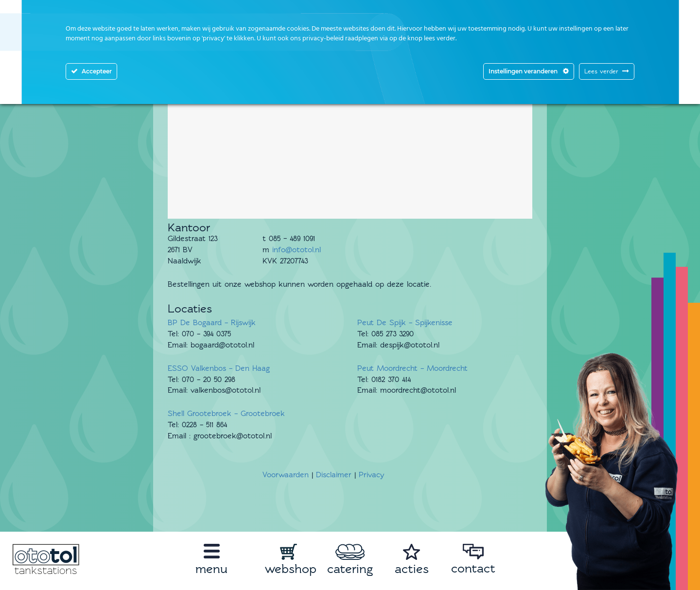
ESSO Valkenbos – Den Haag (219, 368)
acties (412, 569)
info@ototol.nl (297, 250)
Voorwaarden (286, 475)
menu (211, 569)
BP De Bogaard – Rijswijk (212, 323)
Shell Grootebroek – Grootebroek (226, 414)
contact (473, 568)
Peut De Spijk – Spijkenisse (405, 323)
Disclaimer (334, 475)
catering (350, 569)
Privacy (372, 475)
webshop (291, 569)
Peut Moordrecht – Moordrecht (412, 368)
